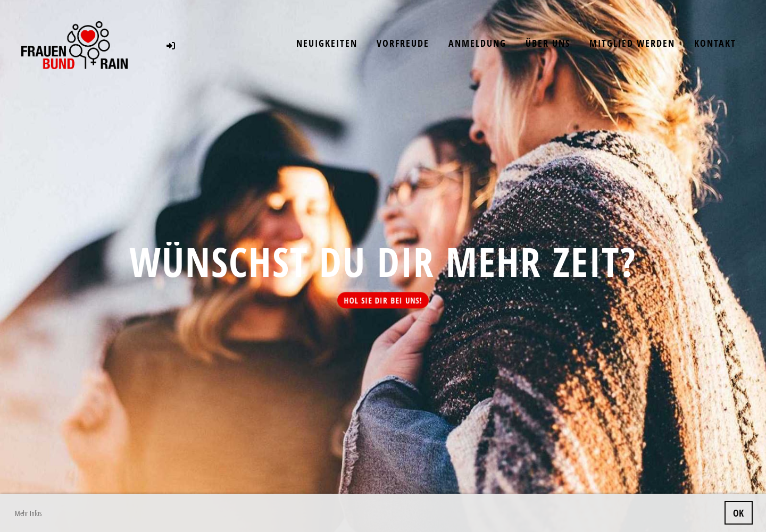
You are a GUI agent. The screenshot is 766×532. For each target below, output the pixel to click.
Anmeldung (477, 43)
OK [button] (738, 513)
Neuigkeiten (327, 43)
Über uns (548, 43)
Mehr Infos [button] (28, 513)
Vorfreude (403, 43)
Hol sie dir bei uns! (383, 301)
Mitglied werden (632, 43)
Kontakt (715, 43)
